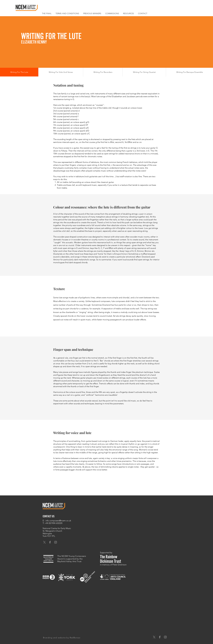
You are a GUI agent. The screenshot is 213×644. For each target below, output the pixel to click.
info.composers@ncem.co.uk (58, 521)
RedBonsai (75, 638)
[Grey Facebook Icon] (50, 542)
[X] (44, 542)
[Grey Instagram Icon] (56, 542)
